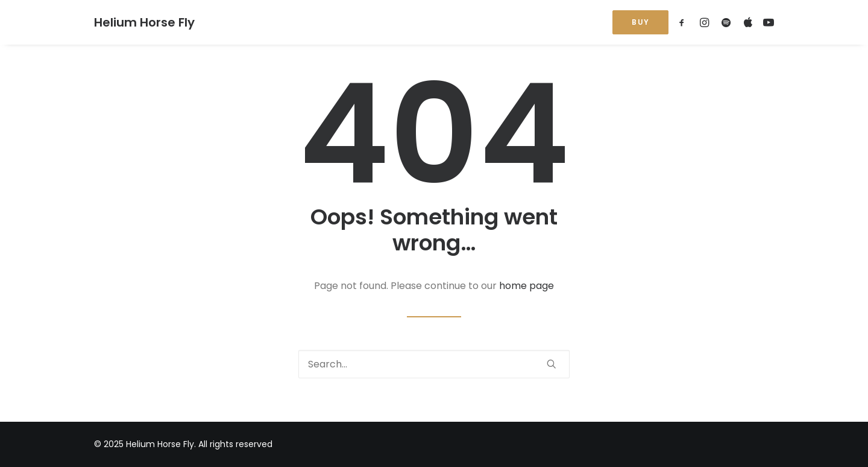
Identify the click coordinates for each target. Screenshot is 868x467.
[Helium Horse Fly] (144, 22)
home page (527, 286)
